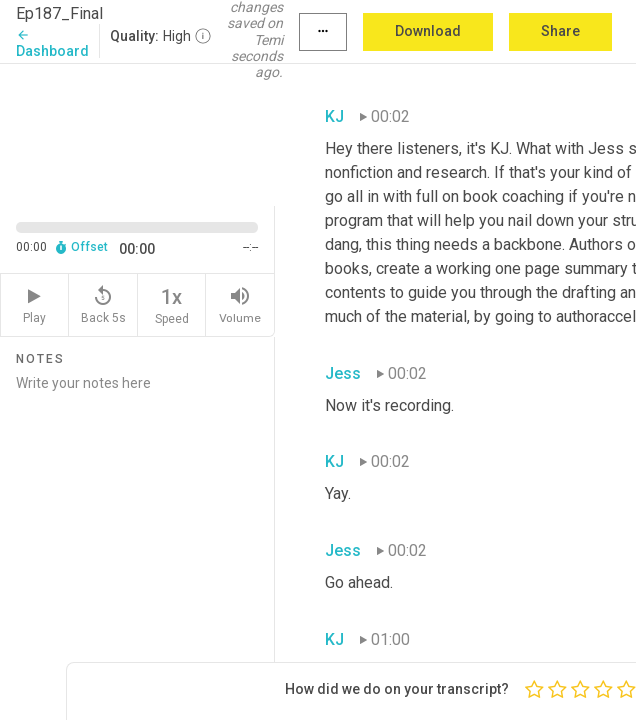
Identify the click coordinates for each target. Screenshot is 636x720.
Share (560, 31)
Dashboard (52, 43)
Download (428, 31)
